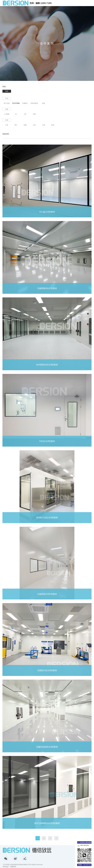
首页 (38, 3)
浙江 (16, 125)
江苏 (7, 125)
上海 (43, 125)
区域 (7, 120)
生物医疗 (25, 103)
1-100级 (7, 114)
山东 (34, 125)
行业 (7, 98)
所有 (7, 91)
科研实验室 (34, 103)
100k (34, 114)
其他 (43, 103)
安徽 (25, 125)
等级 (7, 109)
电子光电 (7, 103)
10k (25, 114)
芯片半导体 (16, 103)
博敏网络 (13, 867)
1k (16, 114)
